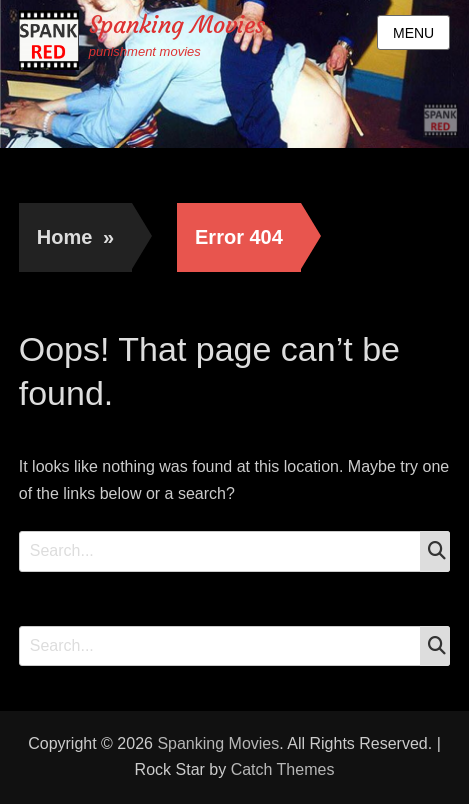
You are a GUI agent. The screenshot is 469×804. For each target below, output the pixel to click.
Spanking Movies (177, 25)
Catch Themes (283, 769)
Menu (413, 33)
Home (75, 237)
